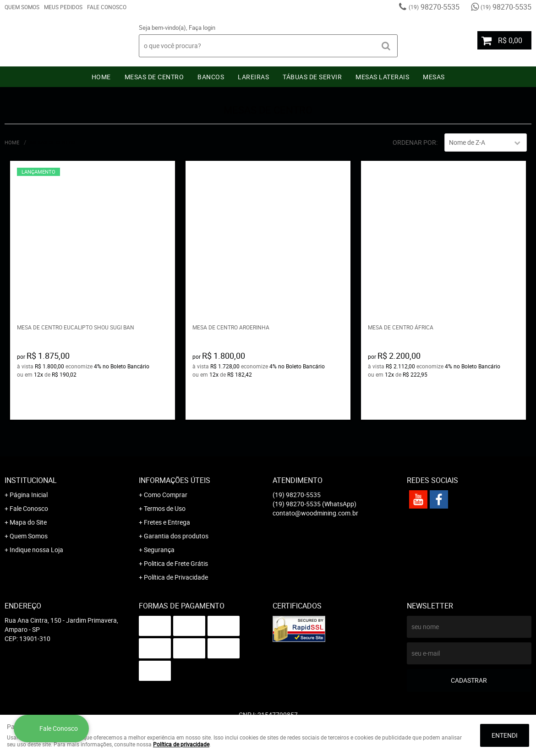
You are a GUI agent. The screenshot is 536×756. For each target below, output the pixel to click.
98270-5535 (434, 7)
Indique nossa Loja (36, 550)
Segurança (159, 550)
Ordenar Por (414, 142)
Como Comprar (166, 495)
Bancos (211, 77)
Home (101, 77)
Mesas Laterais (382, 77)
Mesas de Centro (154, 77)
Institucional (31, 480)
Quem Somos (22, 7)
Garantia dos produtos (176, 536)
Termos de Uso (165, 508)
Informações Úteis (175, 480)
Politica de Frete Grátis (176, 563)
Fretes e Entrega (167, 522)
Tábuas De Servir (312, 77)
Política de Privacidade (176, 577)
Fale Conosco (107, 7)
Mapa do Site (28, 522)
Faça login (202, 27)
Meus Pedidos (63, 7)
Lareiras (253, 77)
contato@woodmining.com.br (315, 513)
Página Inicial (29, 495)
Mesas (434, 77)
